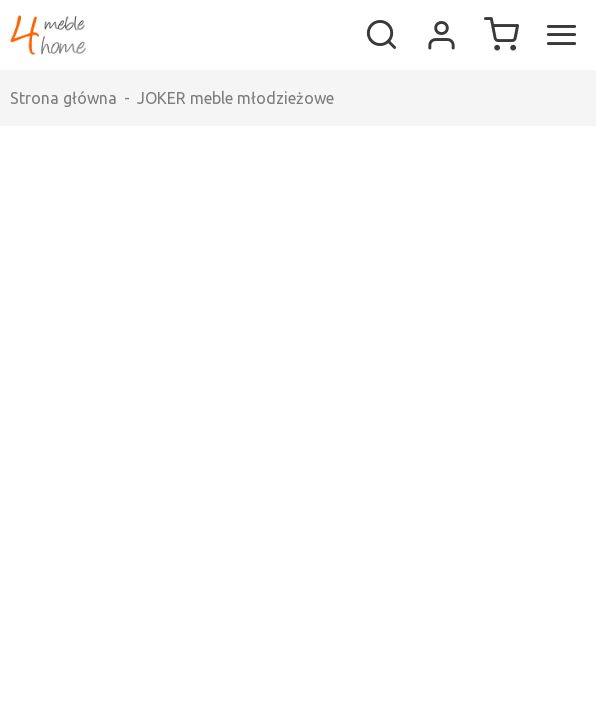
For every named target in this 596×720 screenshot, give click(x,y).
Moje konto (441, 35)
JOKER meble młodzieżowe (235, 98)
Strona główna (63, 98)
